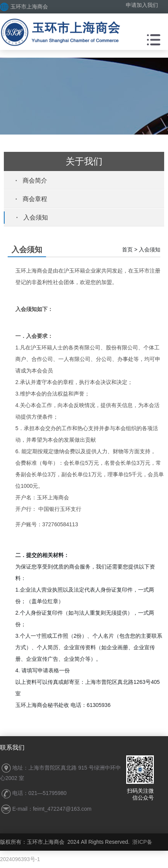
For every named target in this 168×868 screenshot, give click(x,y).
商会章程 (35, 199)
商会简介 (35, 180)
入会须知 (36, 217)
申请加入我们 (142, 5)
